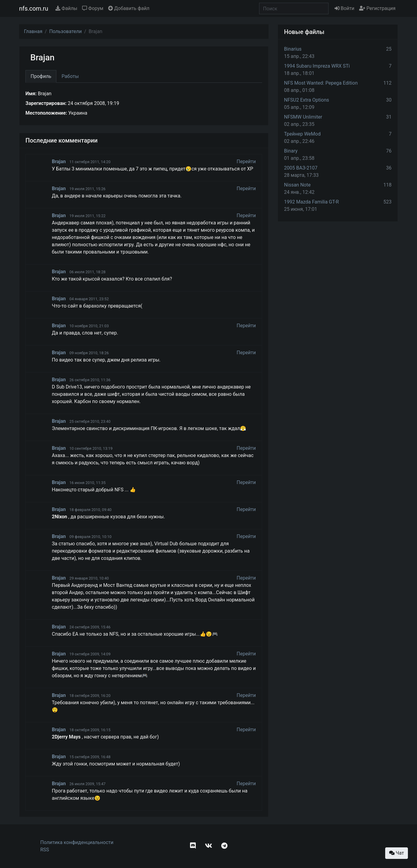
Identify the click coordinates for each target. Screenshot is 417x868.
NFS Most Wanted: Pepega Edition (321, 83)
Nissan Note (297, 185)
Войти (344, 8)
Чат (397, 853)
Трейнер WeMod (302, 134)
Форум (93, 8)
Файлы (66, 8)
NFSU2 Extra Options (306, 100)
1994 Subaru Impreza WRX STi (317, 66)
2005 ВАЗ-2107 (301, 168)
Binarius (293, 49)
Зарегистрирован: (46, 103)
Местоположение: (46, 113)
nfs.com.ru (34, 8)
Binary (291, 151)
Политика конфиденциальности (77, 842)
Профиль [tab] (41, 76)
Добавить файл (129, 8)
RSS (45, 850)
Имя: (31, 94)
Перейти (246, 161)
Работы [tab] (70, 76)
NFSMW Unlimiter (303, 117)
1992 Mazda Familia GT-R (311, 202)
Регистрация (377, 8)
